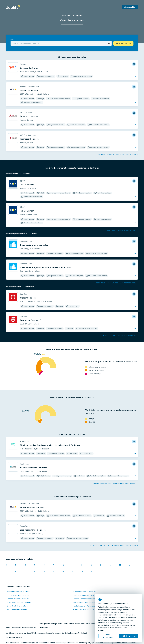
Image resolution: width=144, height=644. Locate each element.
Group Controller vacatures (17, 606)
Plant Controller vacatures (17, 609)
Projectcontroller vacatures (84, 609)
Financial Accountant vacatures (19, 602)
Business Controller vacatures (85, 592)
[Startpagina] (13, 7)
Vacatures (66, 15)
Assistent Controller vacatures (19, 592)
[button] (109, 44)
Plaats (12, 40)
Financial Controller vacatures (85, 602)
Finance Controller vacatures (18, 599)
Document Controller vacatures (85, 595)
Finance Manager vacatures (84, 599)
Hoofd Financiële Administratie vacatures (89, 606)
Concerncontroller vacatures (18, 595)
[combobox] (61, 43)
